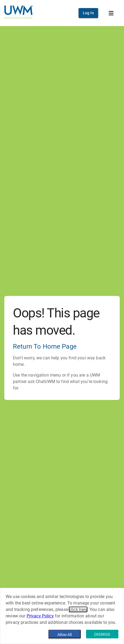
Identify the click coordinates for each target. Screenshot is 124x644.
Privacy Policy (40, 616)
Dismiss (102, 634)
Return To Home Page (45, 346)
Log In (88, 13)
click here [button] (78, 609)
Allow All (65, 635)
